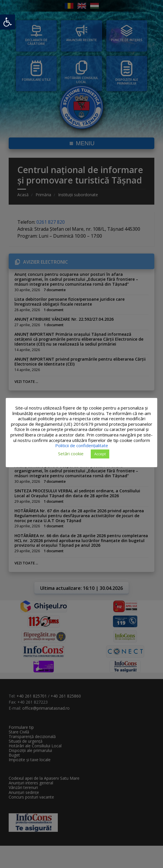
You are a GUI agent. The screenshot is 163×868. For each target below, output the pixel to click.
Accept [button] (100, 454)
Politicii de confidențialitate (82, 445)
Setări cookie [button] (71, 454)
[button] (8, 22)
